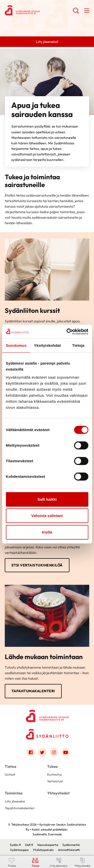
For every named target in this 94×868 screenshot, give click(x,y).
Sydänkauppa (19, 850)
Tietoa (11, 766)
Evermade (55, 834)
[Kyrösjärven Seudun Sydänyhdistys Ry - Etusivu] (47, 715)
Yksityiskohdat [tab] (48, 345)
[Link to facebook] (31, 752)
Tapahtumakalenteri (33, 691)
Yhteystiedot (58, 793)
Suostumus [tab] (16, 345)
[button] (76, 13)
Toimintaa (14, 793)
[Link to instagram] (54, 752)
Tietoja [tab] (78, 345)
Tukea (52, 766)
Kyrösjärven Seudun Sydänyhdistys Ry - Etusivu (39, 10)
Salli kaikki (47, 499)
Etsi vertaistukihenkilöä (37, 565)
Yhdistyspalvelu (43, 850)
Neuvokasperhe (48, 845)
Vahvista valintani (47, 516)
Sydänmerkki (71, 845)
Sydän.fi (15, 845)
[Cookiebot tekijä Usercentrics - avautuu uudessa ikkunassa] (67, 332)
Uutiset (10, 774)
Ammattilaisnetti (69, 850)
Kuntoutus (55, 774)
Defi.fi (29, 845)
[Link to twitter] (42, 752)
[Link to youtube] (66, 752)
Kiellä (47, 532)
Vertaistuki (55, 781)
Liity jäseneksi (15, 801)
